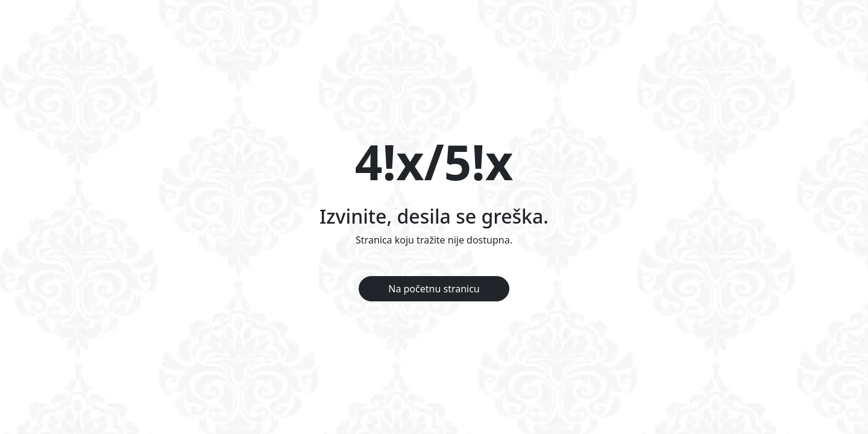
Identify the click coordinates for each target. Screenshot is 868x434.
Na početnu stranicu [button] (434, 289)
